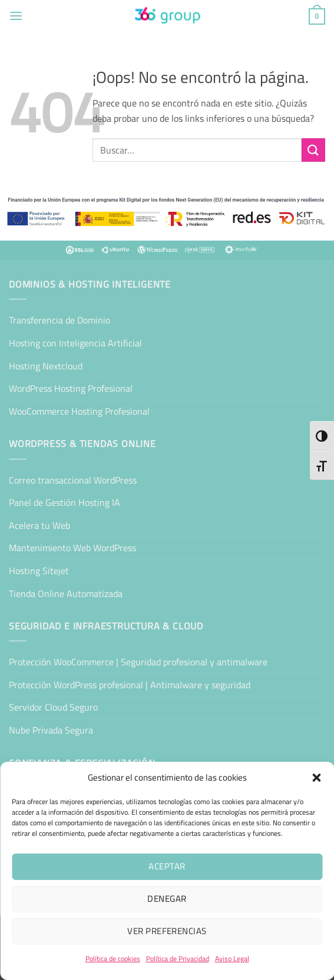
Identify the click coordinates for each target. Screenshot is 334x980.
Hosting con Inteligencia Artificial (75, 343)
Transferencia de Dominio (59, 320)
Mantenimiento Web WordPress (72, 548)
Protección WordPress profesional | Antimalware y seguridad (130, 685)
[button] (316, 778)
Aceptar (167, 866)
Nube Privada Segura (51, 730)
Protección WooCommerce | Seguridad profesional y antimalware (138, 662)
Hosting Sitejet (39, 571)
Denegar (167, 899)
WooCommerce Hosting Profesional (79, 411)
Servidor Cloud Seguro (53, 707)
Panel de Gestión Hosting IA (65, 502)
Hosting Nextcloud (46, 366)
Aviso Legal (232, 959)
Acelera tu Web (39, 525)
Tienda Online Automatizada (66, 594)
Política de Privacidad (178, 959)
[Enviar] (313, 150)
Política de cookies (113, 959)
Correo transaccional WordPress (73, 480)
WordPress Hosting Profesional (71, 388)
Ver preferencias (167, 931)
